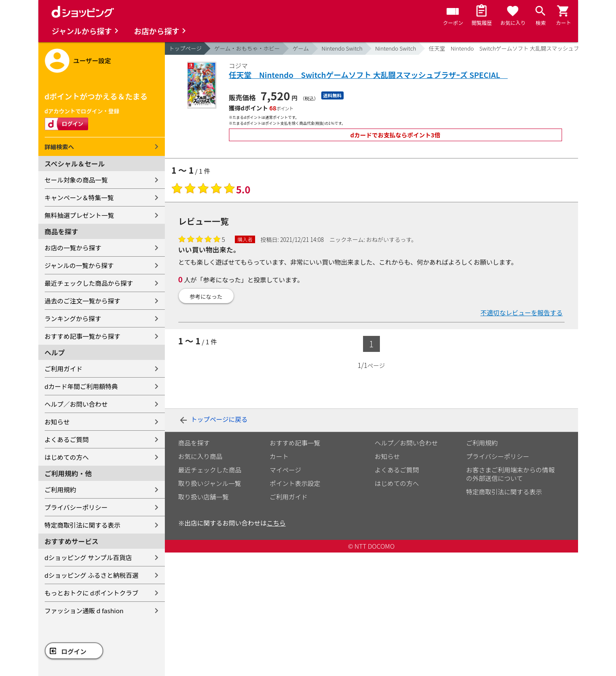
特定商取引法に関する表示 (83, 525)
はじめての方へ (67, 457)
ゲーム (301, 48)
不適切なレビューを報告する (521, 313)
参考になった (206, 296)
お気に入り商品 (200, 456)
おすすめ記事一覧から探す (83, 336)
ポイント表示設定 (295, 483)
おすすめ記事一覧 (295, 443)
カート (279, 456)
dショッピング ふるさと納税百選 (92, 575)
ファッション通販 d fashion (84, 610)
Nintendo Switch (342, 48)
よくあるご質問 (67, 439)
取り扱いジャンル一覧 (210, 483)
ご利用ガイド (64, 369)
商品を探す (194, 443)
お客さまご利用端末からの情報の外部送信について (511, 474)
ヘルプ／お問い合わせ (76, 404)
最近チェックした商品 (210, 470)
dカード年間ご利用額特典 (81, 386)
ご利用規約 (61, 490)
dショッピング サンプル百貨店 (88, 557)
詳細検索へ (59, 147)
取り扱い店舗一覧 (204, 497)
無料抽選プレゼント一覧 (79, 215)
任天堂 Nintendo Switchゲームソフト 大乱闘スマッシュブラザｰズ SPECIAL (369, 75)
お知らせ (57, 422)
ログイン (74, 651)
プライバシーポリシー (76, 507)
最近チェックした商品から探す (89, 283)
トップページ (186, 48)
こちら (276, 523)
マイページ (286, 470)
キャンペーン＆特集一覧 (79, 197)
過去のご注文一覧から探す (83, 301)
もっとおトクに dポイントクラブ (92, 593)
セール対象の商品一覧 (76, 180)
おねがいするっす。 (392, 239)
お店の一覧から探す (73, 248)
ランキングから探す (73, 318)
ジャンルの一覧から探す (79, 265)
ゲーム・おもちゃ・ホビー (247, 48)
